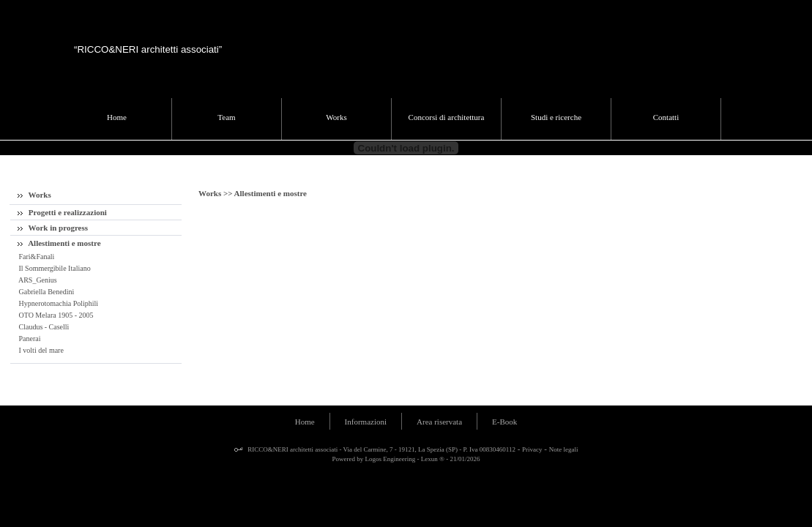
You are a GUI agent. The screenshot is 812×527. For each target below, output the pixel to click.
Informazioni (366, 422)
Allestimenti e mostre (59, 243)
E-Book (504, 422)
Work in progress (53, 228)
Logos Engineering (391, 459)
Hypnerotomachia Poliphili (57, 303)
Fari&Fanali (36, 257)
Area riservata (439, 422)
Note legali (564, 449)
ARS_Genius (37, 280)
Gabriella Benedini (45, 292)
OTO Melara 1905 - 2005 (55, 315)
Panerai (29, 339)
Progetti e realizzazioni (62, 212)
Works (34, 195)
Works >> (216, 193)
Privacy (532, 449)
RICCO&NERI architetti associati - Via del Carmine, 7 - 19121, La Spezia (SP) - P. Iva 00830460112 (381, 449)
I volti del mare (40, 350)
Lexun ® (433, 459)
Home (305, 422)
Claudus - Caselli (43, 327)
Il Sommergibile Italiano (54, 268)
